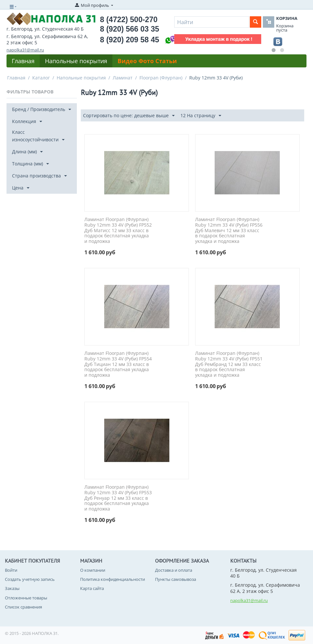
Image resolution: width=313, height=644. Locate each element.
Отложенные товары (26, 598)
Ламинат (123, 78)
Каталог (41, 78)
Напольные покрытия (76, 61)
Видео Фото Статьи (147, 61)
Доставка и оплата (174, 570)
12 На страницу (201, 116)
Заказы (12, 588)
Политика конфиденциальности (113, 579)
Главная (23, 61)
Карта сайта (92, 588)
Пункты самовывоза (176, 579)
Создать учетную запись (30, 579)
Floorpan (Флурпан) (161, 78)
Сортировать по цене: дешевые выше (129, 116)
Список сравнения (23, 607)
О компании (93, 570)
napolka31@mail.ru (25, 50)
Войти (11, 570)
